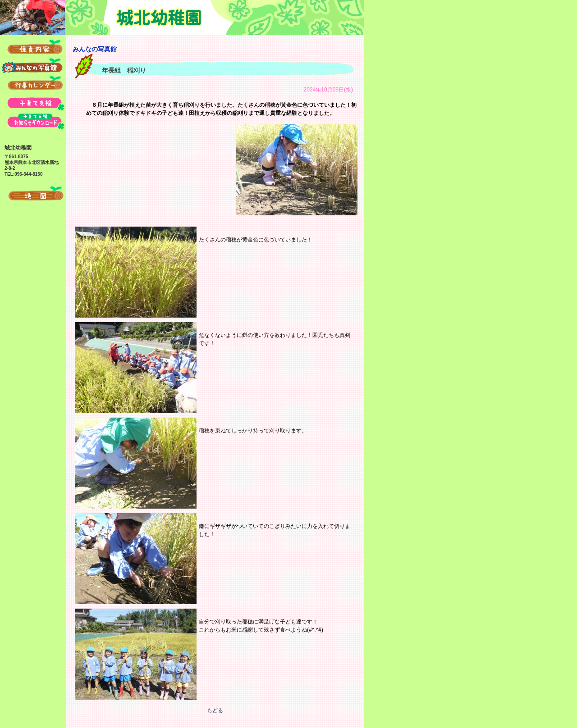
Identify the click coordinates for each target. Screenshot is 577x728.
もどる (215, 710)
